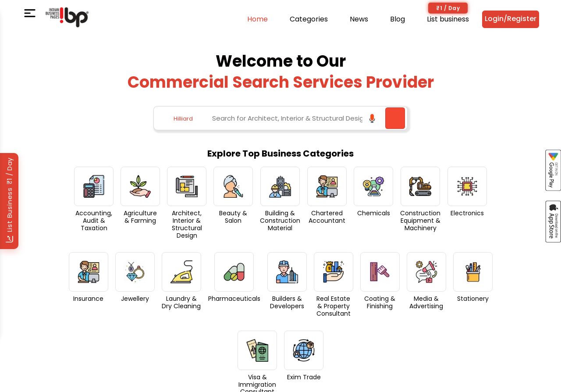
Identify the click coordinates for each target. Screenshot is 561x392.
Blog (398, 19)
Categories (309, 19)
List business (448, 19)
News (359, 19)
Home (257, 19)
